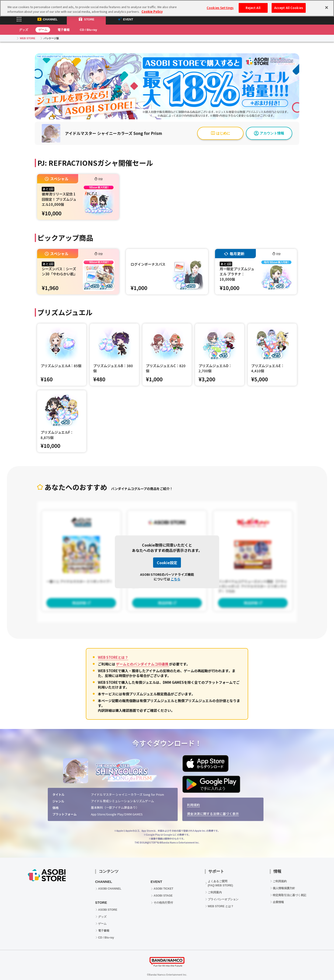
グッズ (24, 30)
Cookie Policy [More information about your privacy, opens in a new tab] (152, 9)
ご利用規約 (280, 881)
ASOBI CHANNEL (110, 889)
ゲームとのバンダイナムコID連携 (143, 664)
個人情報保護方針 (284, 888)
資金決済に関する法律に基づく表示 (213, 814)
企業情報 (278, 902)
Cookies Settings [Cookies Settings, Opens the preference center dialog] (220, 5)
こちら (176, 579)
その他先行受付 (163, 903)
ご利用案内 (215, 892)
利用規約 (193, 805)
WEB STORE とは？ (221, 906)
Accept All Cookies (289, 5)
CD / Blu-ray (88, 30)
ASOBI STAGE (163, 896)
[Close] (327, 5)
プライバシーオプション (223, 899)
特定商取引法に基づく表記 (289, 895)
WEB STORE (28, 38)
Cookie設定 (167, 563)
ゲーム (43, 30)
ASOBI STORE (108, 910)
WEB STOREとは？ (113, 657)
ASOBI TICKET (163, 889)
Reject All (253, 5)
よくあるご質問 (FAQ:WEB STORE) (220, 883)
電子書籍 (64, 30)
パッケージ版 (51, 38)
